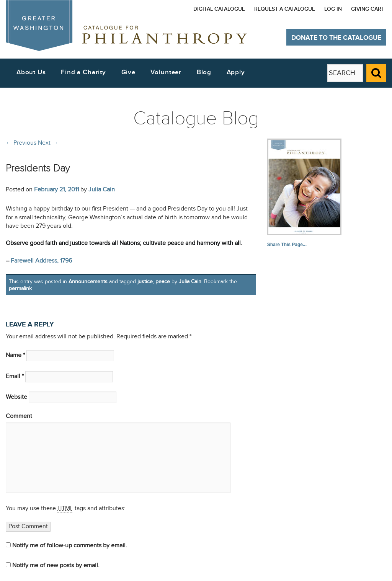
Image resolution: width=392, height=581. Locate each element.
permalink (20, 288)
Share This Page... (287, 245)
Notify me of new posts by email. (56, 565)
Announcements (88, 282)
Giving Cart (368, 9)
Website (16, 397)
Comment (19, 416)
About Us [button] (31, 72)
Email (15, 376)
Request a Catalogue (285, 9)
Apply (236, 72)
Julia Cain (102, 189)
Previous (21, 143)
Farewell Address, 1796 (41, 261)
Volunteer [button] (166, 72)
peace (163, 282)
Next (48, 143)
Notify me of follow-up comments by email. (70, 546)
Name (15, 355)
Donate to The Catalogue (336, 38)
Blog (204, 72)
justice (145, 282)
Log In (333, 9)
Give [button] (128, 72)
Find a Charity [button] (83, 72)
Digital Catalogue (219, 9)
